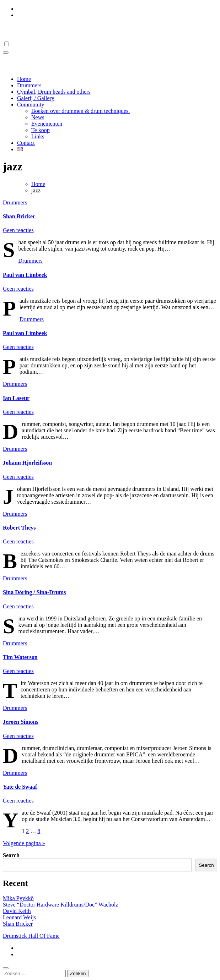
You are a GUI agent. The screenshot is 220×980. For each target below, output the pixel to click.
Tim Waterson (20, 657)
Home (24, 79)
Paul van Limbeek (25, 275)
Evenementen (47, 124)
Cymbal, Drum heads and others (54, 92)
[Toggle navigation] (6, 53)
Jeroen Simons (21, 722)
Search (11, 855)
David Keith (17, 911)
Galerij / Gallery (36, 98)
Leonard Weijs (19, 917)
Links (38, 136)
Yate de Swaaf (20, 787)
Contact (26, 143)
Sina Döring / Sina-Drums (34, 592)
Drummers (29, 85)
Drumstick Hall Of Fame (49, 29)
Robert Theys (19, 528)
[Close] (6, 968)
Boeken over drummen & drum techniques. (81, 111)
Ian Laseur (16, 398)
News (38, 117)
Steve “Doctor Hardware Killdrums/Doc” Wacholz (61, 905)
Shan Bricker (19, 216)
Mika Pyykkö (18, 898)
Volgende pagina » (24, 843)
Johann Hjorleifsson (27, 463)
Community (31, 105)
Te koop (41, 130)
